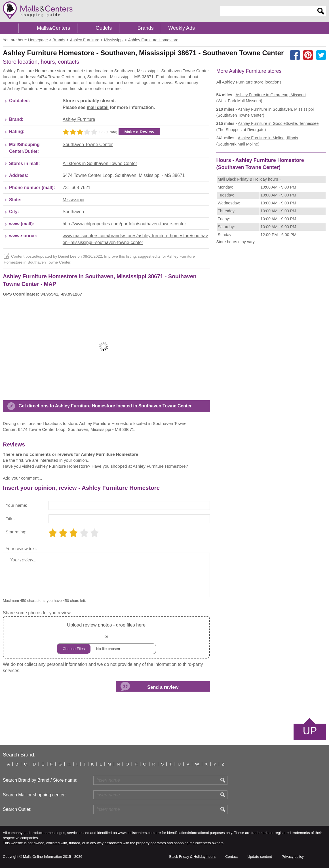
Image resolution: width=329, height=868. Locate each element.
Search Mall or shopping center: (34, 795)
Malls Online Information (42, 857)
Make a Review (139, 132)
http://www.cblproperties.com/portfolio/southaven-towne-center (124, 224)
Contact (231, 857)
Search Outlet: (17, 809)
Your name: (16, 505)
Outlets (104, 28)
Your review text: (21, 549)
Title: (10, 519)
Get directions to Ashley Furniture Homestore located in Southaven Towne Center (105, 406)
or (106, 637)
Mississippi (73, 200)
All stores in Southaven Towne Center (100, 163)
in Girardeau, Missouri (271, 95)
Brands (146, 28)
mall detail (98, 107)
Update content (260, 857)
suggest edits (149, 256)
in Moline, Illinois (268, 138)
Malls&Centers (53, 28)
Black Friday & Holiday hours (192, 857)
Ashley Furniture (79, 119)
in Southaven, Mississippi (276, 109)
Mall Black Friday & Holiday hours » (249, 179)
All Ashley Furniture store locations (249, 82)
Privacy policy (293, 857)
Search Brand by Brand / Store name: (40, 780)
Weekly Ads (182, 28)
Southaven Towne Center (88, 145)
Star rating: (16, 532)
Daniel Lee (67, 256)
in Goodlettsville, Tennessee (278, 123)
